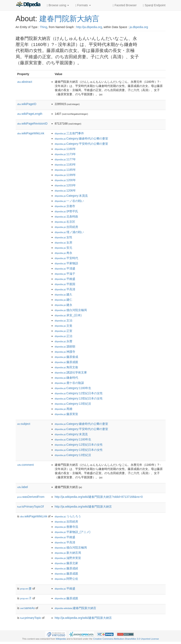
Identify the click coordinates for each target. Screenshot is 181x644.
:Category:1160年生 (73, 388)
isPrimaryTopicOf (31, 507)
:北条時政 (66, 216)
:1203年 (65, 185)
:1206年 (65, 190)
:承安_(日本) (68, 315)
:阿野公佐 (66, 579)
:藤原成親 (66, 362)
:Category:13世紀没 (73, 404)
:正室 (64, 331)
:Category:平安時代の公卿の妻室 (82, 144)
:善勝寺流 (66, 527)
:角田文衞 (66, 367)
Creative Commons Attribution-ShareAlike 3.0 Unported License (126, 639)
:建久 (64, 294)
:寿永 (64, 253)
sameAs (27, 608)
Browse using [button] (58, 5)
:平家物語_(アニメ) (73, 532)
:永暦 (64, 341)
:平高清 (65, 289)
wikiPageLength (30, 114)
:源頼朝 (65, 346)
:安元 (64, 248)
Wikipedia (61, 639)
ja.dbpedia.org (139, 27)
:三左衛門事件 (69, 133)
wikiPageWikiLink (31, 133)
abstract (25, 82)
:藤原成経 (66, 568)
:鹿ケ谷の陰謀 (69, 383)
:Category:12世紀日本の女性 (79, 393)
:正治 (64, 336)
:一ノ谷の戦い (69, 201)
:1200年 (65, 180)
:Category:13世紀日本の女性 (79, 398)
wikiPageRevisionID (32, 124)
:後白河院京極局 (71, 310)
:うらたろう (68, 516)
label (23, 487)
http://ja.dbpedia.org (89, 27)
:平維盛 (65, 279)
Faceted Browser (125, 5)
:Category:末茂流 (71, 196)
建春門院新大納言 (69, 19)
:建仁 (64, 300)
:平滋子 (65, 274)
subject (24, 424)
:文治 (64, 320)
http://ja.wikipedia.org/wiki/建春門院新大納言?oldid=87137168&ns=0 (99, 497)
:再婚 (64, 409)
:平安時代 (66, 258)
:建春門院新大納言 (76, 608)
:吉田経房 (66, 227)
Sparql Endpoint (154, 5)
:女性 (64, 237)
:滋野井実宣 (68, 558)
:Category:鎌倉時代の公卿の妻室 (82, 138)
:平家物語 (66, 263)
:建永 (64, 305)
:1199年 (65, 175)
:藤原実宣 (66, 414)
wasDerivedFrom (31, 497)
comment (26, 465)
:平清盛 (65, 268)
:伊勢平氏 (66, 211)
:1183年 (65, 164)
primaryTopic (31, 618)
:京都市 (65, 206)
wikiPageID (27, 104)
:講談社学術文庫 (71, 372)
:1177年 (65, 159)
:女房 (64, 242)
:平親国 (65, 284)
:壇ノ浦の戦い (69, 232)
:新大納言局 (68, 553)
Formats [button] (83, 5)
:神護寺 (65, 352)
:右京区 (65, 222)
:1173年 (65, 154)
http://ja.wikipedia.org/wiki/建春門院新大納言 (83, 507)
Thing (44, 27)
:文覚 (64, 326)
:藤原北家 (66, 563)
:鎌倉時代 (66, 378)
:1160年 (65, 149)
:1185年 (65, 170)
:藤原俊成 (66, 357)
